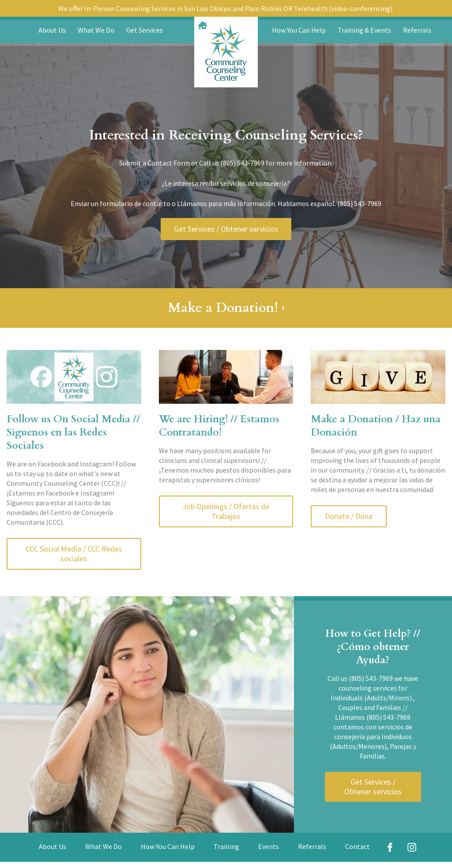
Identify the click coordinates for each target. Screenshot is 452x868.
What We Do (96, 30)
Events (269, 846)
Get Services (145, 30)
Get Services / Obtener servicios (226, 229)
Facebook (390, 847)
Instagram (412, 847)
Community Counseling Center (226, 52)
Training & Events (364, 30)
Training (226, 846)
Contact (358, 846)
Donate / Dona (349, 516)
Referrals (417, 30)
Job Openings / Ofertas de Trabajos (226, 511)
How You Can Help (299, 30)
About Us (52, 30)
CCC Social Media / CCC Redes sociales (74, 554)
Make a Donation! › (226, 308)
